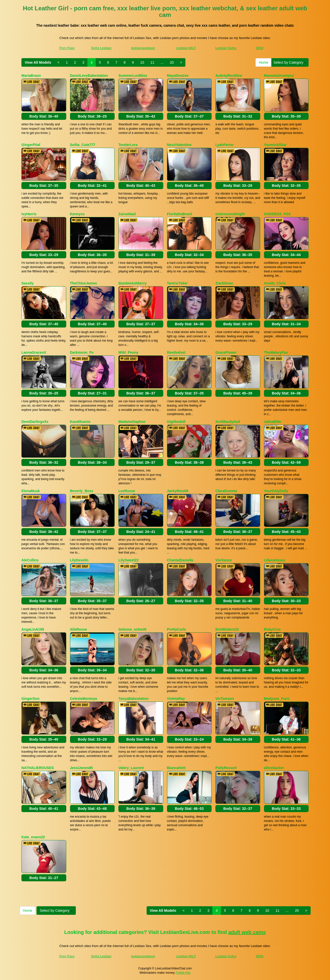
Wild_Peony (128, 352)
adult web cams (247, 932)
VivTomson (225, 699)
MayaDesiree (178, 76)
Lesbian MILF (186, 48)
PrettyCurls (176, 629)
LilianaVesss (275, 560)
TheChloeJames (84, 283)
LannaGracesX (34, 352)
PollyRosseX (226, 768)
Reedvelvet (176, 352)
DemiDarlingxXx (35, 422)
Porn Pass (67, 48)
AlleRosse (79, 629)
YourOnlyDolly (276, 491)
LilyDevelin (79, 560)
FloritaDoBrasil (180, 214)
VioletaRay (176, 699)
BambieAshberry (133, 283)
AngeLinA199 (33, 629)
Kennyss (77, 214)
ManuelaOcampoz (279, 76)
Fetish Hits (184, 973)
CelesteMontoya (84, 699)
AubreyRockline (229, 76)
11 (152, 62)
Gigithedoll (176, 422)
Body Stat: (44, 116)
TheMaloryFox (276, 352)
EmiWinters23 (227, 629)
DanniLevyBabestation (89, 76)
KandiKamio (80, 422)
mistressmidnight (230, 214)
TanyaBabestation (134, 699)
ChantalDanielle (180, 560)
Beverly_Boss (82, 491)
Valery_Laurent (131, 768)
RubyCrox (272, 629)
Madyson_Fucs (277, 699)
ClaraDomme (226, 491)
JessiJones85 (81, 768)
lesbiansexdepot (143, 48)
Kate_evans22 (33, 837)
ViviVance (224, 560)
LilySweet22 (128, 560)
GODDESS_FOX (277, 214)
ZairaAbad (127, 214)
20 (172, 62)
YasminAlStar (275, 145)
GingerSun (30, 699)
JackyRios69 (178, 491)
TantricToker (177, 283)
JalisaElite (273, 422)
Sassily (27, 283)
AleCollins (30, 560)
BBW (260, 48)
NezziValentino (179, 145)
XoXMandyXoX (228, 422)
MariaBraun (31, 76)
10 (142, 62)
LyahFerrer (225, 145)
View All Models (38, 62)
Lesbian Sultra (226, 48)
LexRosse (127, 491)
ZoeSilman (224, 283)
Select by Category (290, 62)
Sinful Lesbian (101, 48)
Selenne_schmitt (132, 629)
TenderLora (128, 145)
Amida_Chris (275, 283)
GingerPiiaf (31, 145)
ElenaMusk (31, 491)
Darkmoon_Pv (82, 352)
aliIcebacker (274, 768)
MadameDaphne (132, 422)
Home (263, 62)
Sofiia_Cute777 (83, 145)
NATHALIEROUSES (38, 768)
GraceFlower (226, 352)
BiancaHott (176, 768)
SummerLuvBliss (133, 76)
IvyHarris (29, 214)
